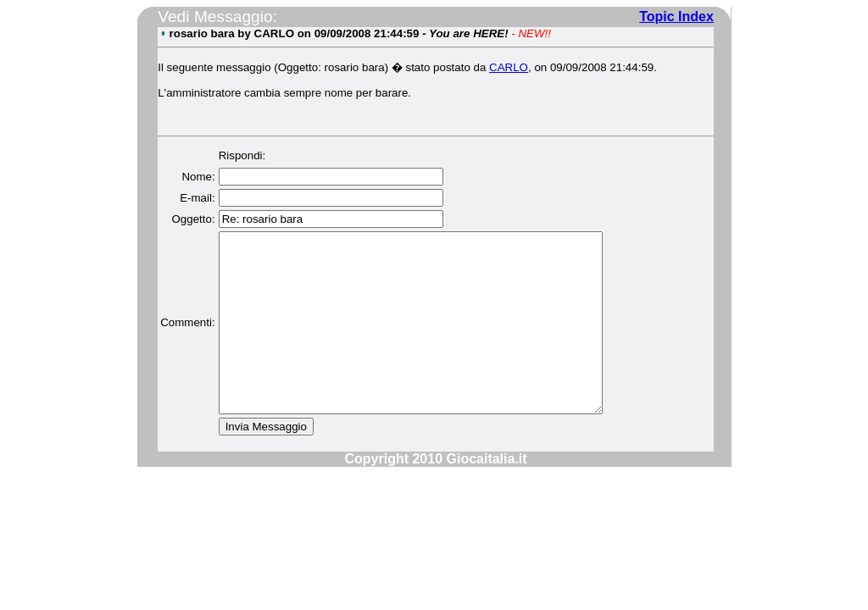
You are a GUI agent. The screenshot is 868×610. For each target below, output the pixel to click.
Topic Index (676, 17)
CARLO (508, 67)
